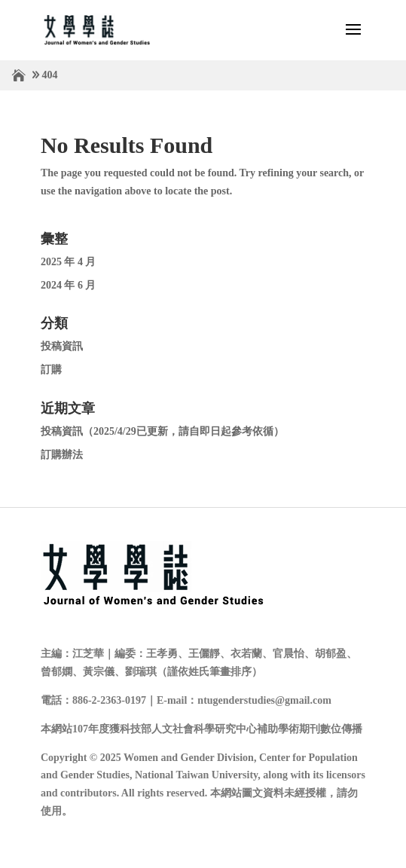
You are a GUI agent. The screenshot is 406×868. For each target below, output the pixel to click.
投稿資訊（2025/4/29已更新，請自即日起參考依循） (162, 431)
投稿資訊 (62, 346)
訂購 (51, 370)
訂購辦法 (62, 455)
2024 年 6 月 (69, 285)
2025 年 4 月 (69, 262)
